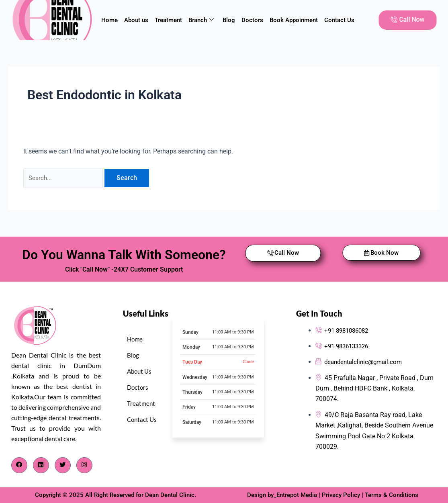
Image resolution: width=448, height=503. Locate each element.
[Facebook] (19, 465)
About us (136, 20)
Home (109, 20)
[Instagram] (84, 465)
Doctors (252, 20)
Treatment (168, 20)
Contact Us (339, 20)
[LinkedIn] (41, 465)
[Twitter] (63, 465)
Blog (229, 20)
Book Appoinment (294, 20)
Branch (201, 20)
